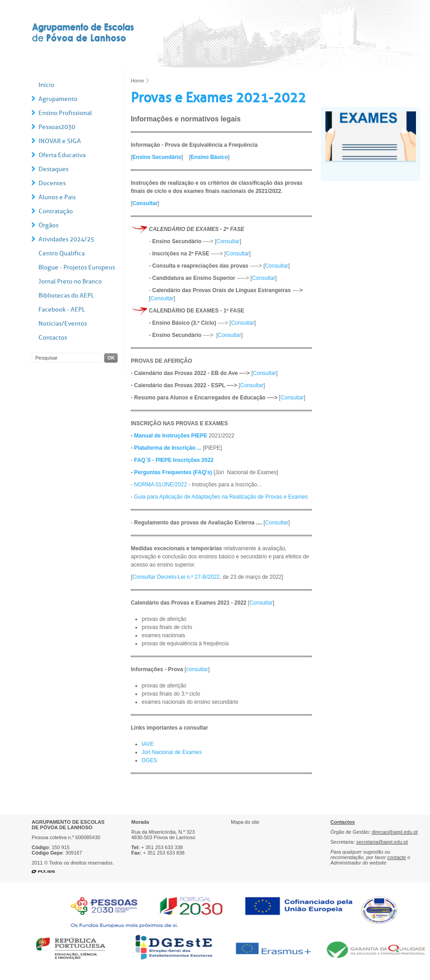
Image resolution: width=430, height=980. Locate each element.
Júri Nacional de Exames (172, 752)
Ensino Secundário (157, 157)
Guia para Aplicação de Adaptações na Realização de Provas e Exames (221, 497)
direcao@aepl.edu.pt (395, 832)
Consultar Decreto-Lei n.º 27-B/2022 (176, 577)
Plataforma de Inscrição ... (168, 448)
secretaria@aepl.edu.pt (382, 842)
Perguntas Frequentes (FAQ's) (173, 472)
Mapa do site (245, 822)
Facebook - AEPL (62, 310)
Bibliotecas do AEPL (66, 295)
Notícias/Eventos (63, 324)
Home (137, 81)
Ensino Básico (209, 157)
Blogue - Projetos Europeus (77, 267)
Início (46, 85)
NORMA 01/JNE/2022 (160, 485)
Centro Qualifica (62, 253)
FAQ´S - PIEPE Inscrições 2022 (174, 460)
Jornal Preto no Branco (70, 281)
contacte (397, 857)
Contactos (53, 338)
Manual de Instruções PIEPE (170, 436)
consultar (197, 669)
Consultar (145, 203)
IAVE (148, 744)
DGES (149, 760)
